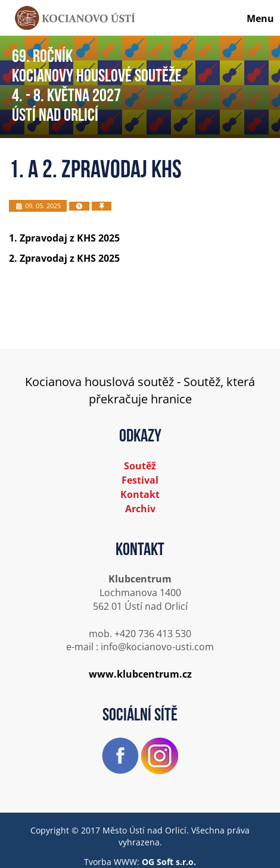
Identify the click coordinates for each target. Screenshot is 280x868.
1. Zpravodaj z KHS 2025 (64, 238)
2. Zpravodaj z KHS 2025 (64, 258)
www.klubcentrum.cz (140, 674)
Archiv (140, 509)
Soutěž (140, 466)
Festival (140, 480)
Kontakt (140, 494)
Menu (260, 18)
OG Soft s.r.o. (169, 862)
